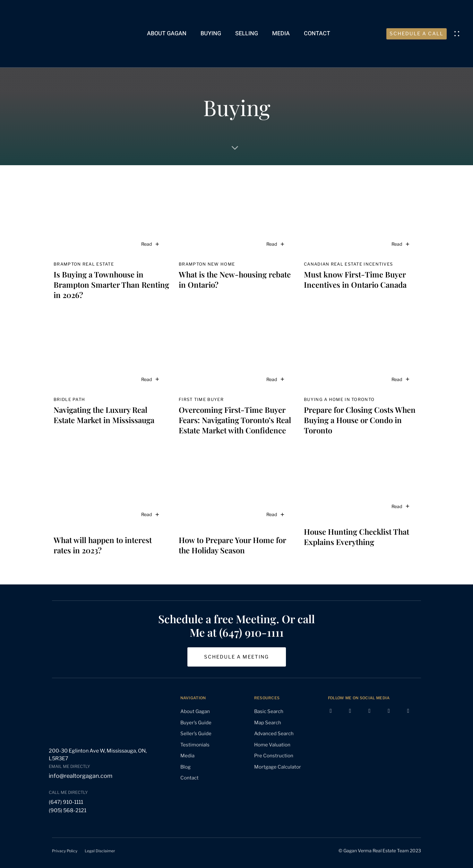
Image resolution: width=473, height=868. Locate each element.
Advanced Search (274, 734)
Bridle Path (69, 399)
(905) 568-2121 (68, 810)
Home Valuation (272, 745)
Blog (185, 767)
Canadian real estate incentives (348, 264)
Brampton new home (207, 264)
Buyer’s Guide (196, 723)
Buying (211, 34)
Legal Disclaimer (100, 851)
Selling (247, 34)
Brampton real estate (84, 264)
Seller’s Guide (196, 734)
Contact (317, 34)
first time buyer (201, 399)
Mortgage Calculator (278, 767)
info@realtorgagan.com (81, 776)
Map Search (268, 723)
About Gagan (167, 34)
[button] (458, 34)
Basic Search (269, 711)
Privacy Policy (65, 851)
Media (281, 34)
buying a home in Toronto (339, 399)
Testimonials (195, 745)
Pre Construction (274, 756)
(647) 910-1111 (66, 802)
